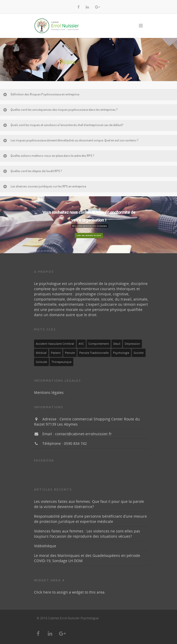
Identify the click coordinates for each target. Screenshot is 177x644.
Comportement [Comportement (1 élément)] (99, 344)
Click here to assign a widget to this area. (70, 592)
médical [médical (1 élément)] (41, 353)
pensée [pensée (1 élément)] (70, 353)
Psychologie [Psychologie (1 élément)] (121, 353)
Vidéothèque (45, 546)
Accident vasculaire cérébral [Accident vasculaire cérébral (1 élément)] (55, 344)
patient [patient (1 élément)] (56, 353)
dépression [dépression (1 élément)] (132, 344)
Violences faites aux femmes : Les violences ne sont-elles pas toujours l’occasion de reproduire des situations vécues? (87, 534)
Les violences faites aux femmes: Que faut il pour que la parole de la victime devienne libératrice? (89, 504)
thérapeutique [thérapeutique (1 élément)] (61, 362)
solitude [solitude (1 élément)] (41, 362)
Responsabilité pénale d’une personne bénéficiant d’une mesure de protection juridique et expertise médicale (90, 519)
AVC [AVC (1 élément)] (81, 344)
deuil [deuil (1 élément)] (117, 344)
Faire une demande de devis (89, 235)
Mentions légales (49, 392)
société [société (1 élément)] (139, 353)
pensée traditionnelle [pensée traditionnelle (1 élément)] (94, 353)
